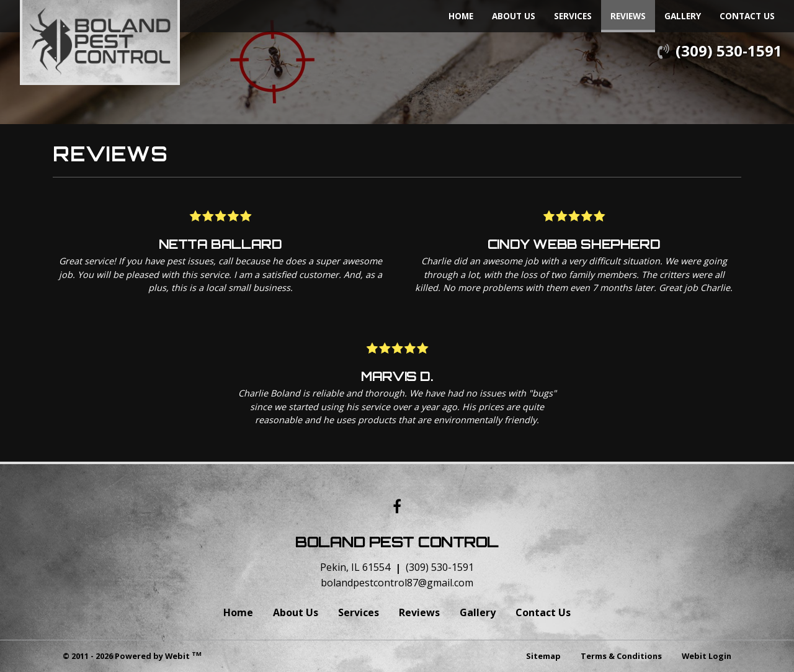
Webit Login (707, 656)
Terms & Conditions (621, 656)
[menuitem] (461, 16)
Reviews (633, 13)
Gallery (683, 16)
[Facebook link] (397, 507)
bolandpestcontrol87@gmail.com (397, 583)
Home (461, 16)
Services (573, 16)
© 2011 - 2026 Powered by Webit (132, 656)
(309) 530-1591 (729, 51)
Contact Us (747, 16)
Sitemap (543, 656)
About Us (514, 16)
